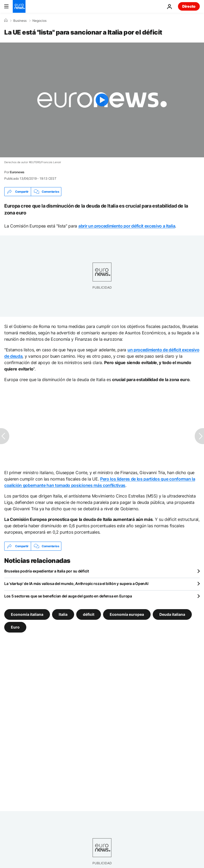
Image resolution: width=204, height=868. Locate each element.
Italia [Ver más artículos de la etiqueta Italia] (63, 614)
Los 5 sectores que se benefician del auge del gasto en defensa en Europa (68, 596)
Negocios (39, 21)
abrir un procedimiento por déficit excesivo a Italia (127, 226)
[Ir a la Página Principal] (19, 6)
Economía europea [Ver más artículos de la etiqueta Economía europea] (127, 614)
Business (20, 21)
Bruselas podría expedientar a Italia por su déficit (47, 571)
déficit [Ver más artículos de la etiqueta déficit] (89, 614)
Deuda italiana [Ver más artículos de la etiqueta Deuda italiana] (172, 614)
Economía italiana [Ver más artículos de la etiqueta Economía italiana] (27, 614)
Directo (189, 6)
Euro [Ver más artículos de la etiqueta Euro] (15, 627)
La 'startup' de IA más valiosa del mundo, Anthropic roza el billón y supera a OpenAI (76, 583)
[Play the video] (102, 100)
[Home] (6, 20)
